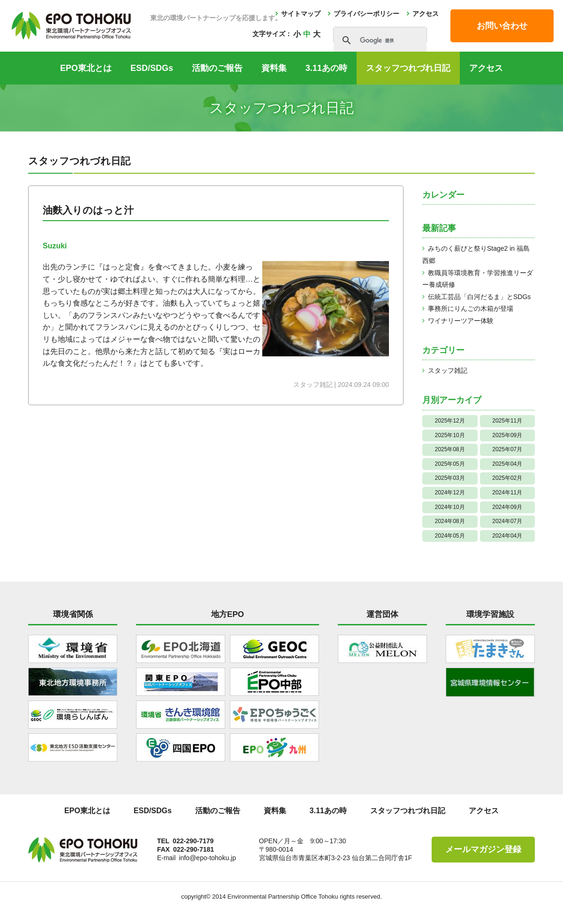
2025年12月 (450, 421)
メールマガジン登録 (483, 849)
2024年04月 (507, 536)
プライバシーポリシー (366, 14)
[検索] (379, 40)
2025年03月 (450, 478)
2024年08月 (450, 521)
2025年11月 (507, 421)
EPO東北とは (86, 68)
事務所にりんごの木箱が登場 (471, 308)
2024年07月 (507, 521)
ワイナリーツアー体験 (461, 321)
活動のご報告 (217, 68)
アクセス (426, 14)
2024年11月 (507, 493)
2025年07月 (507, 449)
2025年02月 (507, 478)
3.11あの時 (326, 68)
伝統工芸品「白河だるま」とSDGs (479, 297)
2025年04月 (507, 464)
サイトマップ (301, 14)
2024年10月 (450, 507)
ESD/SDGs (152, 68)
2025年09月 (507, 435)
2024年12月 (450, 493)
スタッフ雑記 (448, 370)
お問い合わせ (502, 26)
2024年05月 (450, 536)
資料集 (274, 68)
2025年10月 (450, 435)
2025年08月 (450, 449)
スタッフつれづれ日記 (408, 68)
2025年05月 (450, 464)
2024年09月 (507, 507)
